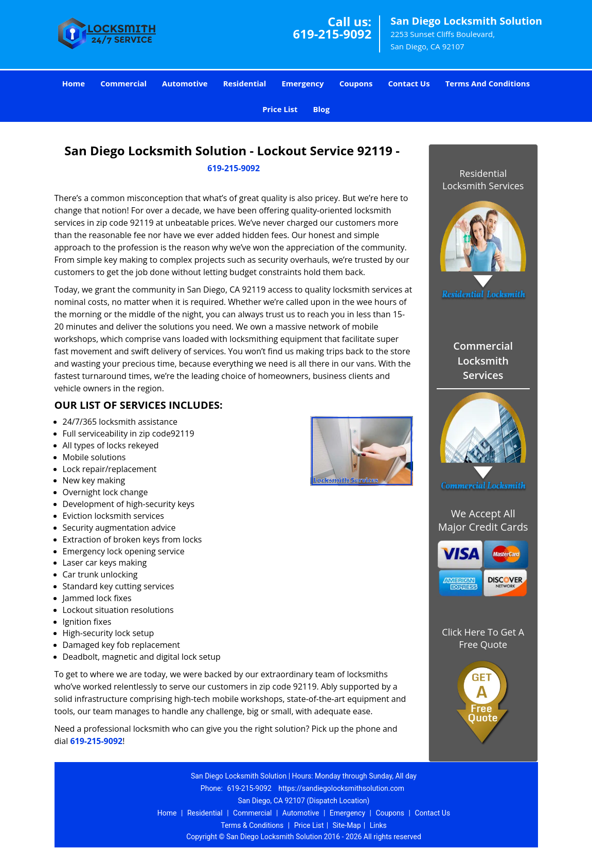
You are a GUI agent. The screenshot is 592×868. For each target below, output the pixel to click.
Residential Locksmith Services (483, 179)
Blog (321, 109)
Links (378, 825)
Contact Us (409, 83)
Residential (245, 83)
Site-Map (347, 825)
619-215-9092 (332, 34)
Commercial (123, 83)
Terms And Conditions (488, 83)
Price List (280, 109)
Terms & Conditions (252, 825)
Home (74, 83)
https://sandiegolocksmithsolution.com (341, 788)
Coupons (356, 83)
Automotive (185, 83)
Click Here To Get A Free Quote (483, 638)
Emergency (302, 83)
